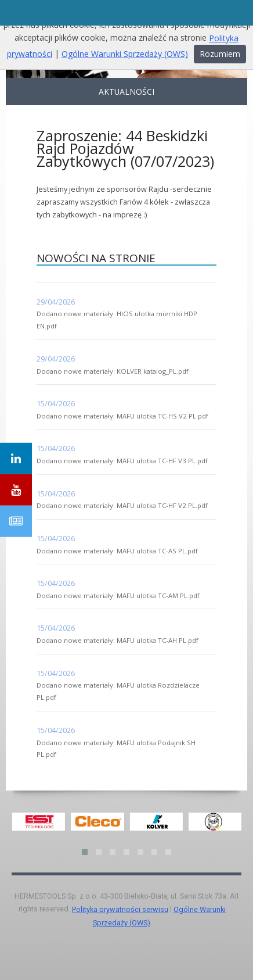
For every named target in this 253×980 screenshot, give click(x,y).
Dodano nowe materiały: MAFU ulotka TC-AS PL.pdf (117, 551)
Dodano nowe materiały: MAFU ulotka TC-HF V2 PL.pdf (122, 505)
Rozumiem (220, 54)
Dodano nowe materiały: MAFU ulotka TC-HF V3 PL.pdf (122, 461)
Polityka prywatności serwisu (120, 909)
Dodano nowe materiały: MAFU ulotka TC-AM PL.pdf (118, 595)
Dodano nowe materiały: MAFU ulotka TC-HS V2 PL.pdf (122, 416)
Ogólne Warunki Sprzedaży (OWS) (125, 54)
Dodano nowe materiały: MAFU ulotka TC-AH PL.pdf (118, 640)
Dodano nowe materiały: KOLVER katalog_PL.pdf (113, 371)
